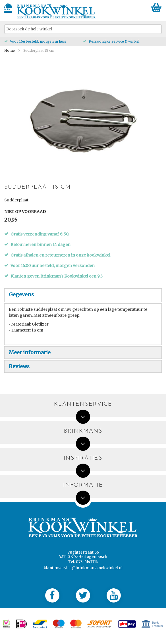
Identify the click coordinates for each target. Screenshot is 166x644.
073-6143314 (87, 562)
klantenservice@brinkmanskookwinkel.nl (83, 568)
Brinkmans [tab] (83, 431)
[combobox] (83, 29)
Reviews (19, 366)
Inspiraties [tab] (83, 458)
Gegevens (21, 294)
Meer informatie (30, 352)
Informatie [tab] (83, 485)
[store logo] (56, 11)
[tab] (83, 295)
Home (10, 50)
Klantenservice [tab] (83, 404)
